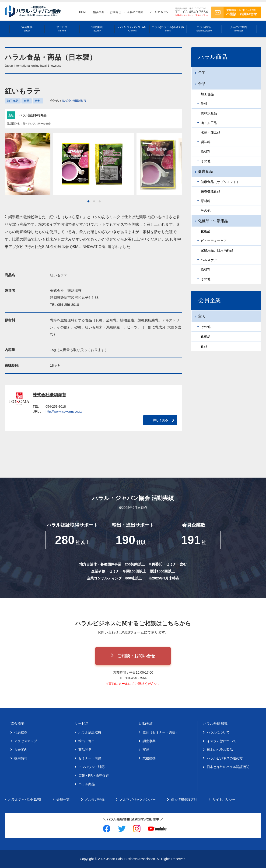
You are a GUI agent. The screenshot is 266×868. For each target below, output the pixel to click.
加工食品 (13, 101)
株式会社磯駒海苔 (74, 101)
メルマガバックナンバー (138, 799)
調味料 (206, 142)
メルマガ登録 (95, 799)
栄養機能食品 (210, 191)
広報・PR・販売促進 (94, 775)
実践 (146, 750)
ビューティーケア (214, 241)
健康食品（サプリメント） (220, 182)
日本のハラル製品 (220, 750)
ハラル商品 (204, 29)
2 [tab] (94, 202)
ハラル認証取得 (90, 732)
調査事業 (149, 741)
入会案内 (21, 750)
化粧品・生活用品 (213, 221)
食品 (27, 101)
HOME (83, 12)
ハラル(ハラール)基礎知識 (168, 29)
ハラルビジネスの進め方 (225, 758)
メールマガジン (159, 12)
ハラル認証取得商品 (33, 115)
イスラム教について (221, 741)
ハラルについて (218, 732)
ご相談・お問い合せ (136, 656)
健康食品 (206, 171)
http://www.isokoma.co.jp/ (64, 411)
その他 (206, 161)
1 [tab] (88, 202)
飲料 (38, 101)
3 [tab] (100, 202)
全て (202, 72)
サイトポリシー (224, 799)
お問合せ (115, 12)
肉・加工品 (209, 123)
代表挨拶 (21, 732)
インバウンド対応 (91, 767)
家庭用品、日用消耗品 (217, 250)
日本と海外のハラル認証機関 (228, 767)
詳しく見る (160, 420)
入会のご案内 (135, 12)
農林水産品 (209, 113)
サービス (62, 29)
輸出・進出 (87, 741)
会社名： (68, 101)
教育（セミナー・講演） (161, 732)
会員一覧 (63, 799)
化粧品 (206, 231)
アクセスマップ (26, 741)
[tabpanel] (93, 164)
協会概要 (99, 12)
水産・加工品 (210, 132)
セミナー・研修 (90, 758)
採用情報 (21, 758)
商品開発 (85, 750)
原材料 (206, 152)
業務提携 (149, 758)
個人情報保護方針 (184, 799)
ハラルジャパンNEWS (132, 29)
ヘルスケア (209, 260)
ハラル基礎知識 (215, 723)
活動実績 (97, 29)
